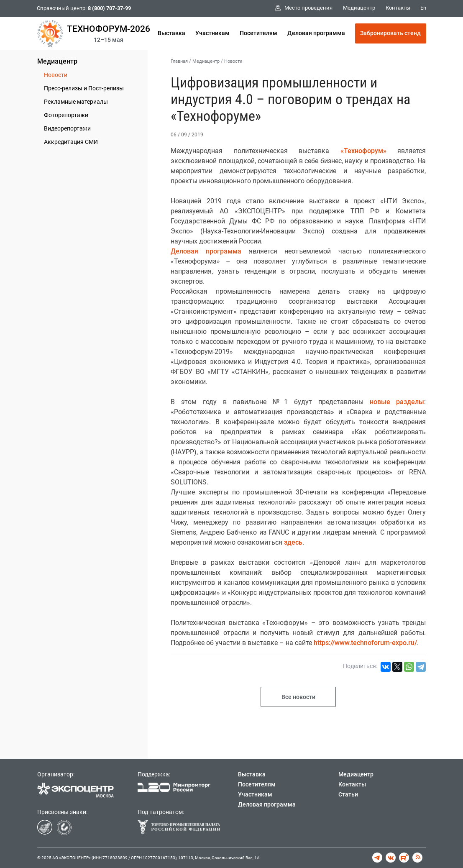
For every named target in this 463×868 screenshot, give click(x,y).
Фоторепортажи (66, 115)
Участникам (212, 33)
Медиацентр (57, 61)
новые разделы (397, 402)
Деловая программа (316, 33)
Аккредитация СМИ (71, 142)
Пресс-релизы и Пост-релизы (84, 88)
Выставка (171, 33)
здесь (293, 542)
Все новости (298, 697)
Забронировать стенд (390, 33)
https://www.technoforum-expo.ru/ (365, 643)
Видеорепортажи (67, 128)
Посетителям (258, 33)
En (423, 8)
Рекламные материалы (76, 102)
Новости (56, 75)
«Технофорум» (363, 151)
